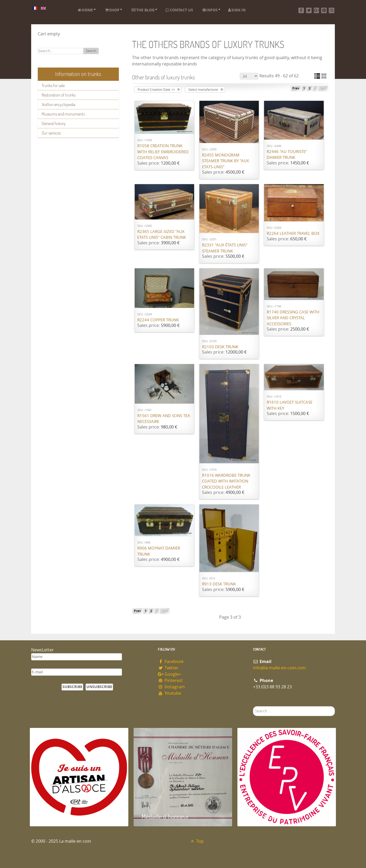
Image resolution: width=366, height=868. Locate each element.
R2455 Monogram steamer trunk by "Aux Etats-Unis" (226, 161)
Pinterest (170, 681)
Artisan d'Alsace (57, 816)
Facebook (171, 662)
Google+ (170, 674)
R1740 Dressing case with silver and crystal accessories (293, 318)
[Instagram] (332, 10)
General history (54, 123)
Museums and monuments (63, 114)
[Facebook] (301, 10)
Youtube (170, 693)
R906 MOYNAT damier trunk (159, 551)
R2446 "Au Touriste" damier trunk (287, 155)
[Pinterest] (324, 10)
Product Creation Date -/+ (156, 90)
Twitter (168, 668)
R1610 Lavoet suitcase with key (290, 405)
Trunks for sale (53, 85)
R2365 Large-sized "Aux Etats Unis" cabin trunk (162, 235)
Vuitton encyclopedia (58, 104)
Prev (296, 88)
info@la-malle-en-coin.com (279, 668)
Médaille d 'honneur (165, 816)
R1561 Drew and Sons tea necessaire (164, 419)
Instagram (171, 687)
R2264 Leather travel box (293, 233)
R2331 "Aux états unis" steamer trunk (225, 248)
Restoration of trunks (59, 95)
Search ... (253, 706)
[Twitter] (309, 10)
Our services (51, 133)
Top (197, 841)
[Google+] (316, 10)
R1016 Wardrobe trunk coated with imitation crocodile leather (226, 481)
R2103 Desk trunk (220, 347)
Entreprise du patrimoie (274, 816)
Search (91, 51)
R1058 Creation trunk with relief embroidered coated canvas (163, 152)
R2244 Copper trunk (158, 320)
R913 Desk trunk (219, 584)
